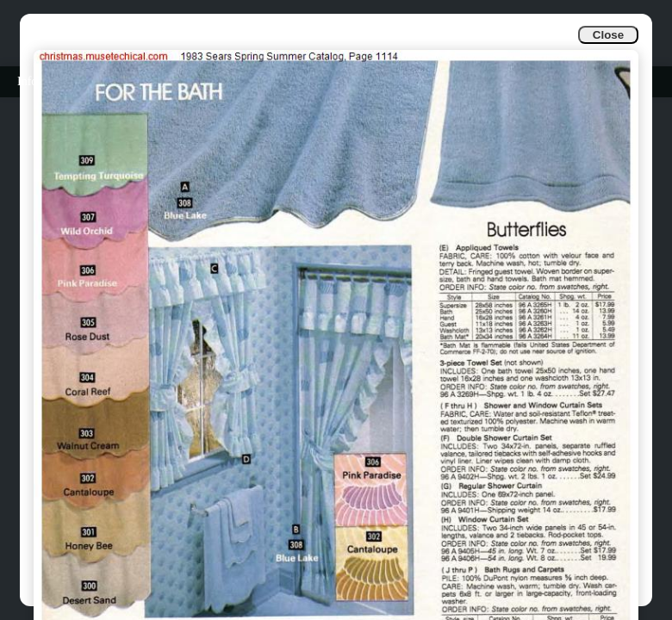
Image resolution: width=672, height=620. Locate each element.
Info (27, 81)
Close (608, 35)
